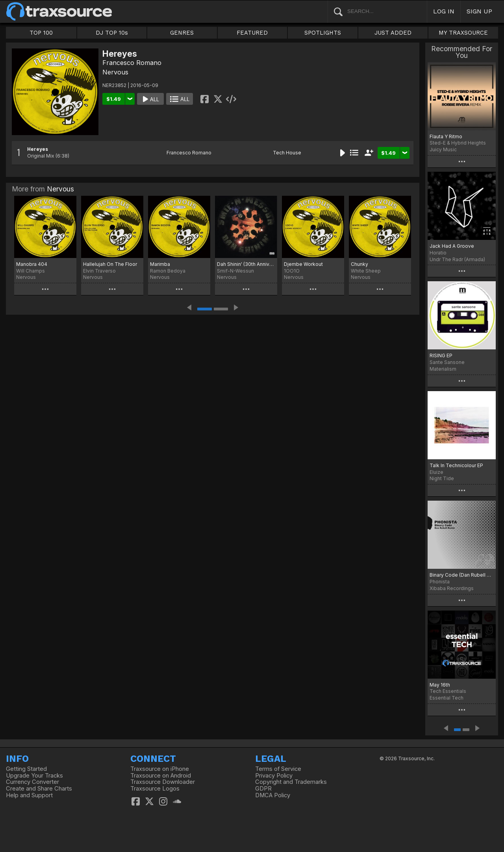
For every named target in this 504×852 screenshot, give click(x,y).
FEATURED (252, 33)
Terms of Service (278, 769)
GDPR (263, 789)
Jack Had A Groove (452, 246)
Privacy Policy (274, 776)
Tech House (287, 153)
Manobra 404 (32, 264)
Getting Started (26, 769)
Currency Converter (32, 782)
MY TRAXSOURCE (463, 33)
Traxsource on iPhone (160, 769)
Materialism (443, 369)
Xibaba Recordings (452, 588)
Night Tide (442, 478)
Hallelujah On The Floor (110, 264)
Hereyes (38, 149)
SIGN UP (479, 11)
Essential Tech (447, 698)
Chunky (359, 264)
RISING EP (441, 355)
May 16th (440, 685)
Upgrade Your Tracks (34, 776)
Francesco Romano (132, 63)
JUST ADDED (393, 33)
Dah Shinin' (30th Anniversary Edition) (246, 264)
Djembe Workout (303, 264)
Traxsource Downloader (163, 782)
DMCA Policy (273, 795)
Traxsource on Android (161, 776)
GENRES (182, 33)
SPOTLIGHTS (323, 33)
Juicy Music (443, 149)
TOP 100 (41, 33)
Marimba (160, 264)
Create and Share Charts (39, 789)
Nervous (115, 72)
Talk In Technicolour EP (456, 465)
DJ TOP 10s (112, 33)
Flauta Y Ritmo (446, 136)
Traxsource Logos (155, 789)
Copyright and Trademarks (291, 782)
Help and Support (29, 795)
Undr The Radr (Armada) (457, 259)
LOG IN (444, 11)
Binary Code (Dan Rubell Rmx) (462, 575)
